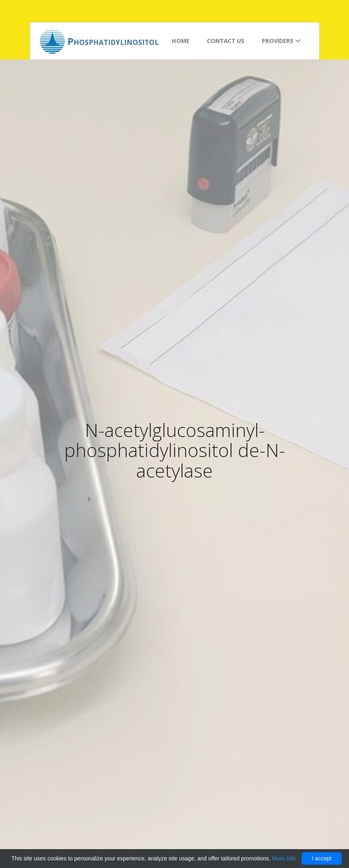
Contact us (226, 41)
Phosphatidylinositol (113, 41)
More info (284, 858)
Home (181, 41)
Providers (281, 41)
